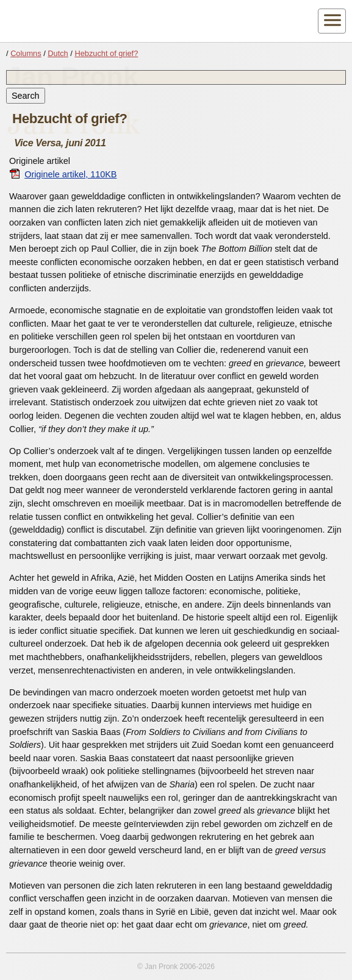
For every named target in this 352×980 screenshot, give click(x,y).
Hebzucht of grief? (106, 53)
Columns (26, 53)
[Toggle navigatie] (332, 21)
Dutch (58, 53)
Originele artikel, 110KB (63, 174)
